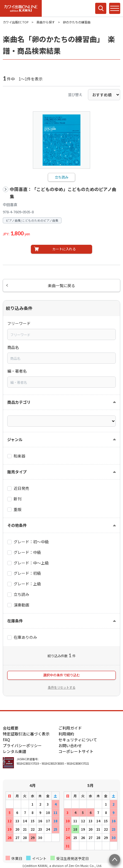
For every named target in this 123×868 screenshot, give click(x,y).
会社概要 (11, 728)
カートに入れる (64, 249)
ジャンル (15, 439)
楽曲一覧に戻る (61, 285)
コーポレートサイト (76, 751)
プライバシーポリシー (22, 745)
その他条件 (17, 525)
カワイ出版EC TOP (16, 22)
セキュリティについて (78, 740)
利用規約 (66, 734)
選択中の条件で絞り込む (61, 675)
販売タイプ (17, 472)
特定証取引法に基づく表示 (26, 734)
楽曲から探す (46, 22)
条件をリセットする (62, 687)
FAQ (6, 740)
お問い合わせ (70, 745)
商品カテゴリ (19, 402)
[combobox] (61, 334)
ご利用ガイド (70, 728)
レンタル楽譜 (14, 751)
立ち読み (61, 177)
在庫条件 (15, 621)
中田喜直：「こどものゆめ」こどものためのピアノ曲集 (63, 193)
